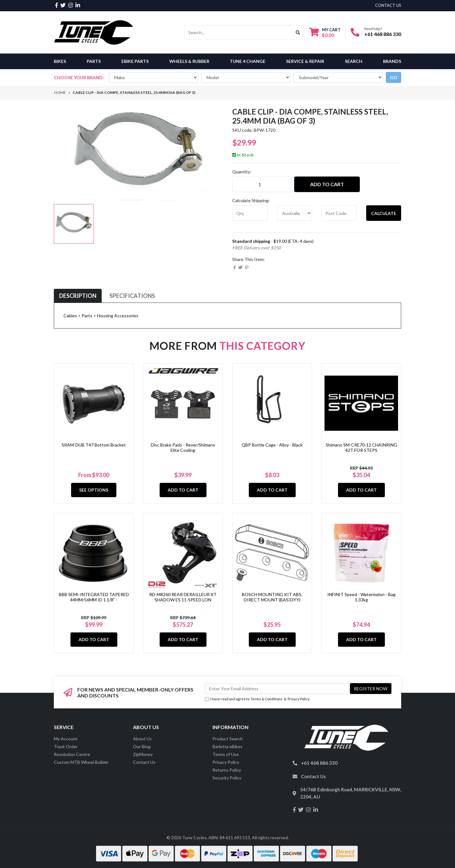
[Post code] (339, 213)
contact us (388, 5)
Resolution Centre (72, 754)
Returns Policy (227, 770)
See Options (94, 490)
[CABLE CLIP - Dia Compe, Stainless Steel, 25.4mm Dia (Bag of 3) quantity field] (262, 184)
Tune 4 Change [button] (248, 61)
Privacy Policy (299, 699)
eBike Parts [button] (135, 61)
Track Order (66, 746)
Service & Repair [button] (305, 61)
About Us (142, 739)
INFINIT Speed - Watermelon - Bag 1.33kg (361, 597)
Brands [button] (392, 61)
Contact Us (144, 762)
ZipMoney (143, 754)
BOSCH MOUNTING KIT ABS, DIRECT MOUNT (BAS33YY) (272, 597)
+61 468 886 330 (383, 34)
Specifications (132, 296)
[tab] (78, 296)
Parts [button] (94, 61)
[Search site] (298, 32)
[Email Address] (277, 689)
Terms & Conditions (267, 699)
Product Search (228, 739)
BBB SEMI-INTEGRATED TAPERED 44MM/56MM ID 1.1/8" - (94, 597)
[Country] (295, 213)
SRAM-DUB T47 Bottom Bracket (94, 445)
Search (354, 61)
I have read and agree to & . (258, 699)
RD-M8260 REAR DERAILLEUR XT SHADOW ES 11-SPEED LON (183, 597)
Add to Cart (327, 184)
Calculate (384, 213)
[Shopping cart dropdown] (325, 32)
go (394, 77)
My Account (66, 739)
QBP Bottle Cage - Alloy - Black (272, 445)
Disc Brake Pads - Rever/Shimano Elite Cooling (183, 447)
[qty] (250, 213)
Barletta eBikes (227, 746)
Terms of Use (226, 754)
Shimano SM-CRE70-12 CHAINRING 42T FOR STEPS (361, 447)
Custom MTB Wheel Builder (81, 762)
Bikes (60, 61)
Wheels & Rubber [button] (189, 61)
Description (78, 296)
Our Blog (142, 746)
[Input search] (238, 32)
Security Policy (227, 778)
